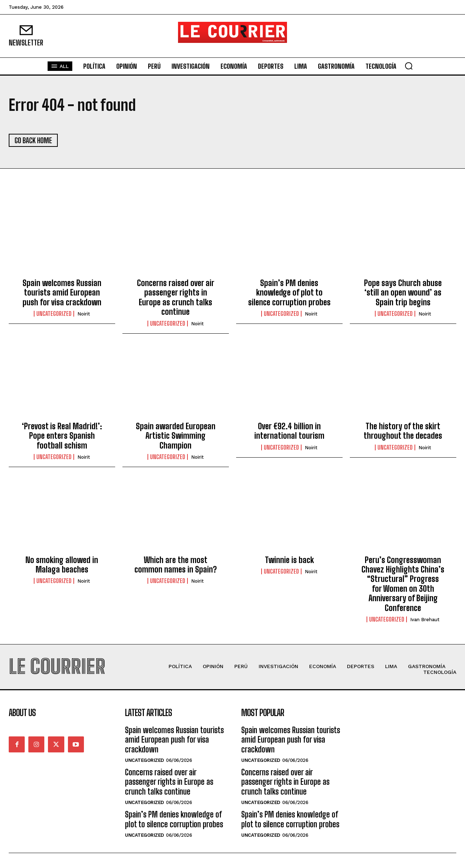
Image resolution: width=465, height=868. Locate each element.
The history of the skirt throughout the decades (403, 431)
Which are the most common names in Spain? (176, 565)
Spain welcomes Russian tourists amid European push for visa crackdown (62, 293)
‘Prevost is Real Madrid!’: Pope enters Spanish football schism (62, 436)
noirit (84, 314)
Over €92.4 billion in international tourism (289, 431)
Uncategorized (54, 314)
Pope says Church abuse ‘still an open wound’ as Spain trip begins (403, 293)
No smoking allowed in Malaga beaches (62, 565)
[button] (409, 66)
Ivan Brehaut (425, 620)
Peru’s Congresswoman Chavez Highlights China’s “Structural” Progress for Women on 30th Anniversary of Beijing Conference (403, 584)
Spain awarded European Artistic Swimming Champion (176, 436)
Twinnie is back (289, 560)
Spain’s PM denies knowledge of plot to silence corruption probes (289, 293)
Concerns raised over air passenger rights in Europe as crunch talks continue (176, 297)
